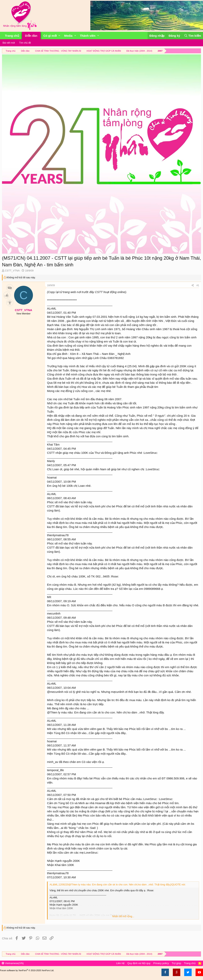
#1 (198, 285)
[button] (59, 36)
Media (68, 36)
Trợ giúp (176, 963)
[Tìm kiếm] (193, 36)
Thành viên (88, 36)
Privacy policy (161, 963)
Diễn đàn (31, 36)
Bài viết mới (9, 43)
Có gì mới (50, 36)
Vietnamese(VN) (13, 963)
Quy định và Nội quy (139, 963)
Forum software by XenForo (27, 970)
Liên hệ (120, 963)
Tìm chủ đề (25, 43)
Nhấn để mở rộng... (123, 916)
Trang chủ (12, 36)
